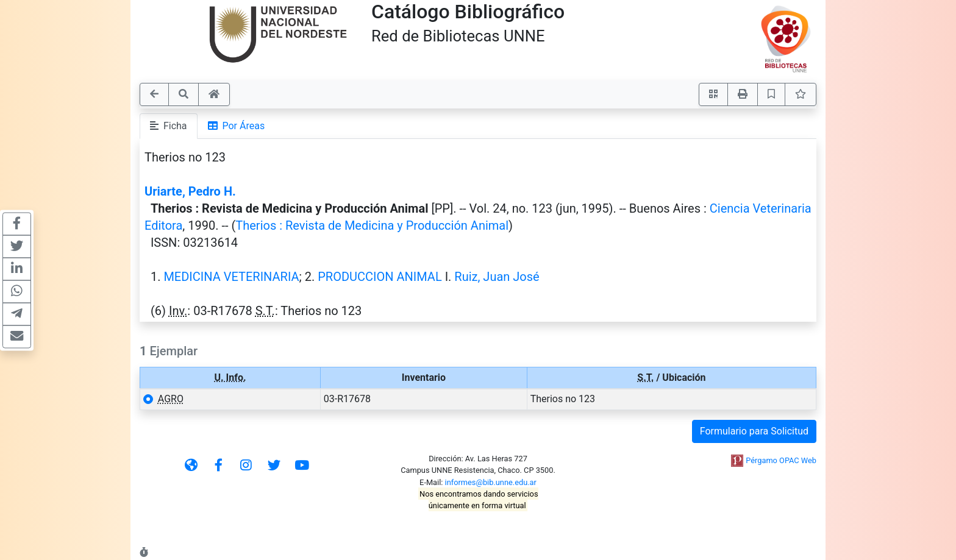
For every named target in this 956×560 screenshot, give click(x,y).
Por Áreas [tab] (237, 126)
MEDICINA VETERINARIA (231, 277)
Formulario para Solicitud (754, 431)
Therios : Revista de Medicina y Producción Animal (372, 225)
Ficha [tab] (169, 126)
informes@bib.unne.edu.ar (491, 482)
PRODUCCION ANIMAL (380, 277)
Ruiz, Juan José (497, 277)
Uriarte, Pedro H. (190, 191)
